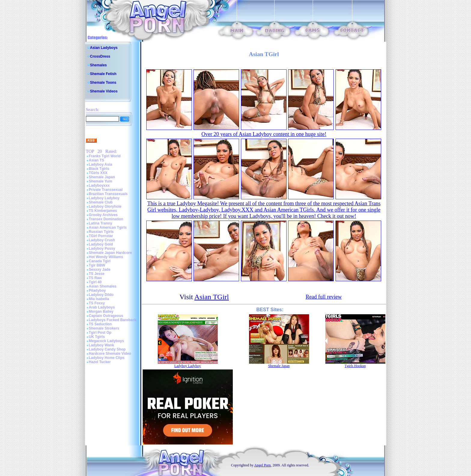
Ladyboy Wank (102, 345)
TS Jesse (97, 274)
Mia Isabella (99, 299)
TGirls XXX (98, 173)
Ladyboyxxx (99, 185)
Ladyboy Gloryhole (105, 206)
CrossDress (100, 56)
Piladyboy (97, 291)
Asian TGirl (212, 297)
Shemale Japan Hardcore (110, 253)
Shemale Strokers (104, 328)
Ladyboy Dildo (101, 295)
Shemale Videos (104, 91)
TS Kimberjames (103, 211)
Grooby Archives (103, 215)
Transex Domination (106, 219)
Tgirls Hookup (355, 366)
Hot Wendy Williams (106, 257)
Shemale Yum (101, 181)
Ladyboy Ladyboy (104, 198)
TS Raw (95, 278)
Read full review (324, 297)
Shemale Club (101, 202)
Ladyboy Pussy (102, 249)
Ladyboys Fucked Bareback (113, 320)
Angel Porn (262, 465)
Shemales (99, 65)
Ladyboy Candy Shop (107, 349)
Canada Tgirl (100, 261)
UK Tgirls (97, 337)
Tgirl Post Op (100, 333)
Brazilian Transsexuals (108, 194)
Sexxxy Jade (100, 270)
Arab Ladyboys (102, 307)
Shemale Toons (103, 83)
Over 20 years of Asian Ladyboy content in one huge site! (264, 134)
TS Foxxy (97, 303)
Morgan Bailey (101, 312)
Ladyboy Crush (102, 240)
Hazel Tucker (100, 362)
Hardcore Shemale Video (110, 354)
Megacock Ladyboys (106, 341)
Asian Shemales (103, 286)
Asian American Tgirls (108, 227)
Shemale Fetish (103, 74)
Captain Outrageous (106, 316)
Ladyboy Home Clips (107, 358)
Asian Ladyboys (104, 48)
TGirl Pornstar (101, 236)
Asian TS (97, 160)
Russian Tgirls (101, 232)
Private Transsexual (106, 190)
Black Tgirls (99, 169)
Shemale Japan (102, 177)
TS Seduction (100, 324)
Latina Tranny (101, 223)
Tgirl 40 (95, 282)
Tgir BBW (97, 265)
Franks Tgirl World (105, 156)
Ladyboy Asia (101, 164)
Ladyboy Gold (101, 244)
